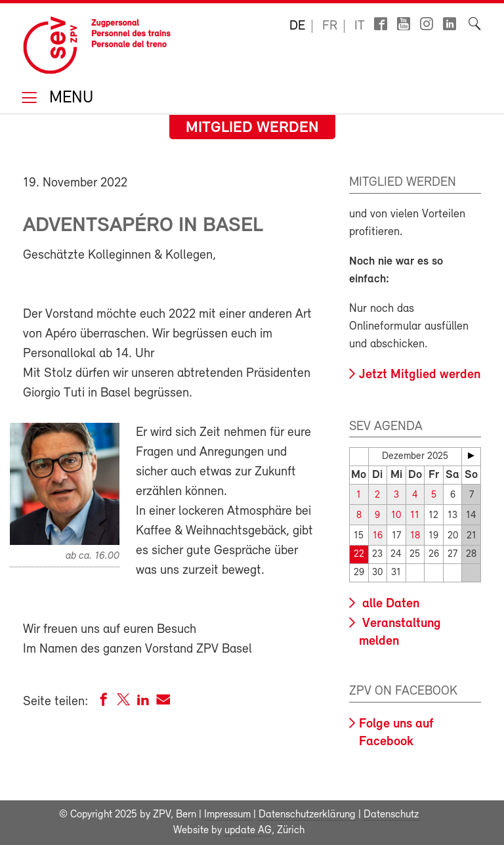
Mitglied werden (252, 128)
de (297, 26)
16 (378, 536)
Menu (69, 99)
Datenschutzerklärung (307, 815)
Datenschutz (391, 815)
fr (330, 26)
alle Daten (389, 604)
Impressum (227, 815)
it (360, 26)
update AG (248, 831)
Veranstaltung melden (400, 633)
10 (396, 516)
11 (415, 516)
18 (415, 536)
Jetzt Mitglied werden (420, 375)
